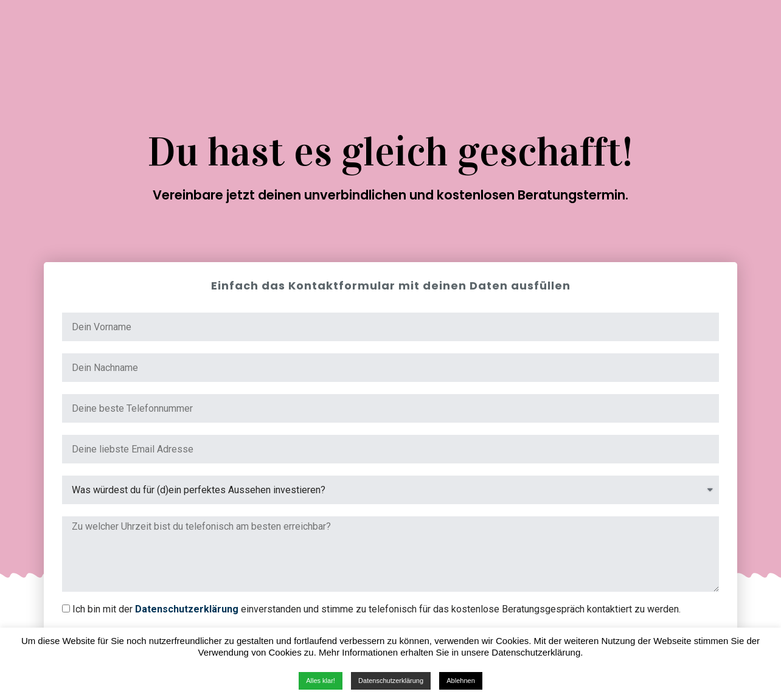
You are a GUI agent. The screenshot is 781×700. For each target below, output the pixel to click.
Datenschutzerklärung (187, 609)
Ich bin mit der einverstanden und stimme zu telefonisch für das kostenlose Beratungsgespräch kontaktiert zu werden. (377, 609)
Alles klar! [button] (321, 681)
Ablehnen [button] (461, 681)
